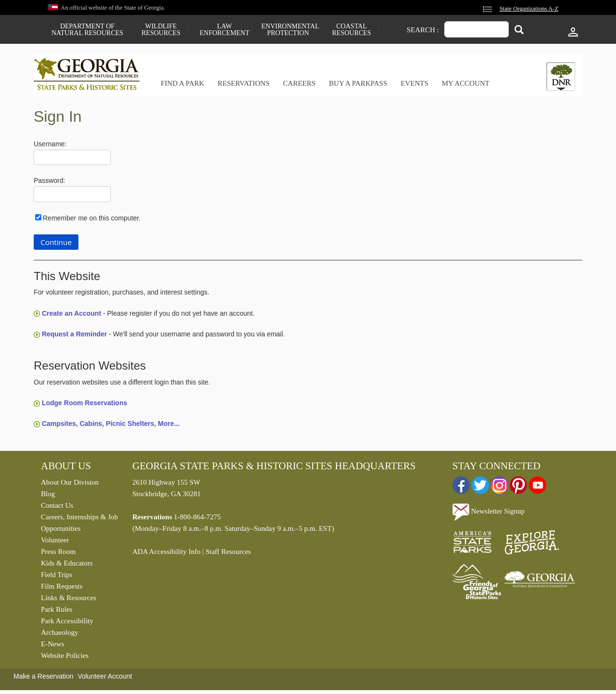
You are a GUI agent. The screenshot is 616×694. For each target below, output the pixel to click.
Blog (48, 494)
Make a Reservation (44, 676)
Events (414, 83)
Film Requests (62, 586)
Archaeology (59, 632)
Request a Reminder (74, 334)
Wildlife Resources (161, 30)
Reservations (244, 83)
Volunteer (55, 540)
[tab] (561, 77)
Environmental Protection (288, 30)
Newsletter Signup (488, 511)
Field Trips (57, 575)
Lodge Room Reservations (84, 403)
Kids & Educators (67, 563)
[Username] (72, 158)
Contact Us (57, 505)
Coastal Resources (352, 30)
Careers (299, 83)
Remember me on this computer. (92, 218)
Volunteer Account (105, 676)
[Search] (519, 31)
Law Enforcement (225, 30)
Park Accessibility (67, 621)
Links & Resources (69, 598)
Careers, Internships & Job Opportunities (79, 523)
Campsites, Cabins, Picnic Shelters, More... (111, 424)
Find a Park (182, 83)
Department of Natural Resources (87, 30)
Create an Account (71, 313)
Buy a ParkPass (358, 83)
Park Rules (57, 609)
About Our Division (70, 482)
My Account (466, 83)
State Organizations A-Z (529, 9)
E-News (52, 644)
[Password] (72, 194)
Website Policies (65, 655)
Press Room (58, 552)
